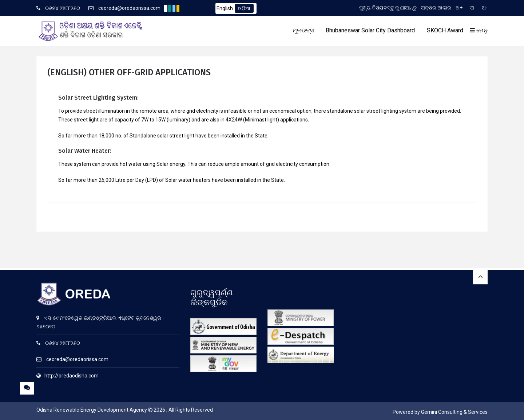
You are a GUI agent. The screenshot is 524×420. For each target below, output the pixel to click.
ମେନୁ (479, 30)
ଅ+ (459, 8)
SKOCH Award (445, 30)
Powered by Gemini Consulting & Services (440, 412)
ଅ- (485, 8)
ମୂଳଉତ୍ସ (303, 30)
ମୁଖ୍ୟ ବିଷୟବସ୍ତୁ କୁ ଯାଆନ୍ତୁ (388, 8)
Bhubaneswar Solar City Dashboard (370, 30)
